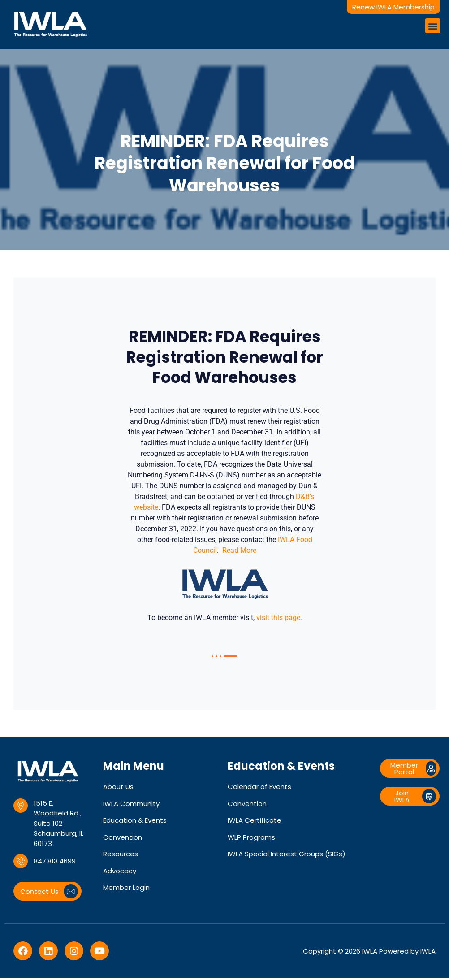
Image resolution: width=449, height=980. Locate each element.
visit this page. (279, 619)
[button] (433, 26)
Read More (239, 552)
